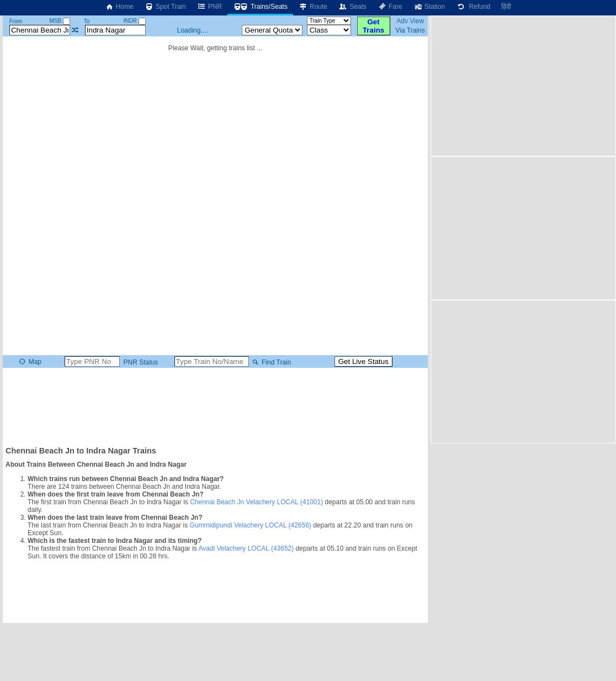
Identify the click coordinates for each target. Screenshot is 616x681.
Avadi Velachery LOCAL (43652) (246, 548)
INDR (135, 21)
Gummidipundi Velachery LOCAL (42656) (250, 525)
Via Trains (410, 30)
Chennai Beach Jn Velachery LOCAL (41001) (256, 502)
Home (119, 7)
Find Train (271, 362)
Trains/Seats (260, 7)
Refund (473, 7)
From (16, 21)
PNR (209, 7)
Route (313, 7)
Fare (390, 7)
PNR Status (140, 362)
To (87, 21)
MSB (60, 21)
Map (30, 362)
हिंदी (506, 7)
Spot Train (165, 7)
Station (429, 7)
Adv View (410, 21)
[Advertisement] (215, 406)
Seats (352, 7)
